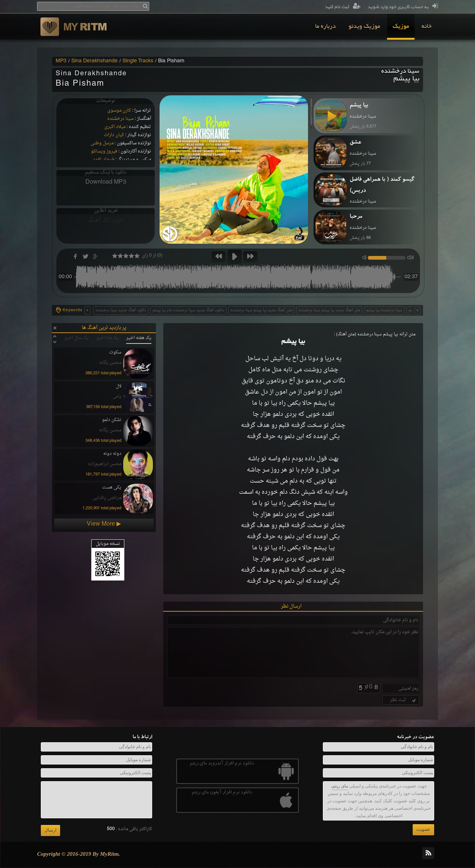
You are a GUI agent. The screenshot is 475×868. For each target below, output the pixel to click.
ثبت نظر (404, 700)
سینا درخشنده (120, 119)
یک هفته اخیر (139, 338)
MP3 (61, 61)
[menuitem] (427, 27)
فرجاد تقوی (103, 160)
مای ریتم (340, 786)
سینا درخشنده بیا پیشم (384, 310)
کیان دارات (114, 135)
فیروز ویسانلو (104, 151)
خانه (427, 27)
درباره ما (325, 27)
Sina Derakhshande (94, 61)
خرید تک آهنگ (106, 220)
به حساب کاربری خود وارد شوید (403, 7)
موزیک (401, 27)
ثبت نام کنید (343, 7)
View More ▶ (104, 524)
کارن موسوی (119, 111)
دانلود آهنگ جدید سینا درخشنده (121, 310)
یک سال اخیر (76, 338)
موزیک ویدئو (364, 27)
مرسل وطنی (102, 143)
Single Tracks (138, 61)
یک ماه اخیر (107, 338)
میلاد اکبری (115, 127)
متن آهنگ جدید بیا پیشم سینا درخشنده (261, 310)
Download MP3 (106, 182)
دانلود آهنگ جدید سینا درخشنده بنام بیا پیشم (188, 310)
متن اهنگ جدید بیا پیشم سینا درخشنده (329, 310)
